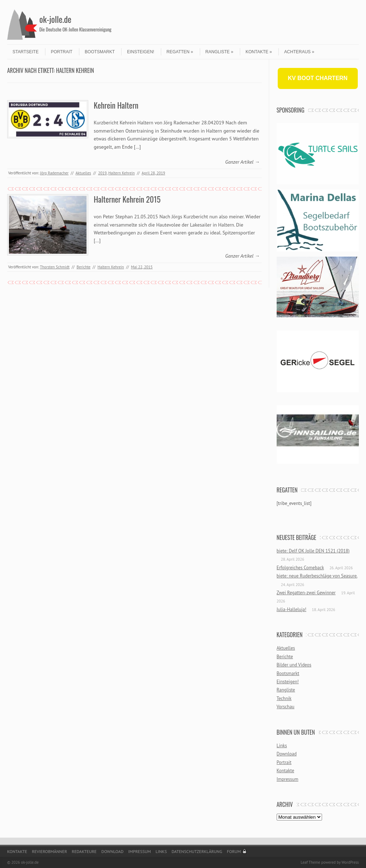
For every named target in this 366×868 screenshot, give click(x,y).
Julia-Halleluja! (291, 609)
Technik (284, 698)
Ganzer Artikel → (243, 162)
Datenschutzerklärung (197, 851)
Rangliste (219, 52)
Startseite (26, 52)
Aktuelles (83, 173)
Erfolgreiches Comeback (300, 568)
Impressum (288, 779)
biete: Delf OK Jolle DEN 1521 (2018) (313, 551)
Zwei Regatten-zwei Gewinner (306, 593)
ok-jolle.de (55, 19)
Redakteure (84, 851)
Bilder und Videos (294, 665)
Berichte (83, 267)
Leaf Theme (310, 862)
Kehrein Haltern (116, 105)
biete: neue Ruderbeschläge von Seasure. (317, 576)
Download (287, 754)
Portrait (61, 52)
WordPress (350, 862)
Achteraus (299, 52)
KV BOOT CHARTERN (318, 78)
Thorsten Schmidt (55, 267)
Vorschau (286, 707)
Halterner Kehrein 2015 (127, 199)
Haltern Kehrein (122, 173)
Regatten (180, 52)
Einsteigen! (140, 52)
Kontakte (259, 52)
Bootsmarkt (100, 52)
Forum (234, 851)
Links (282, 746)
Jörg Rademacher (54, 173)
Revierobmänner (49, 851)
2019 (102, 173)
